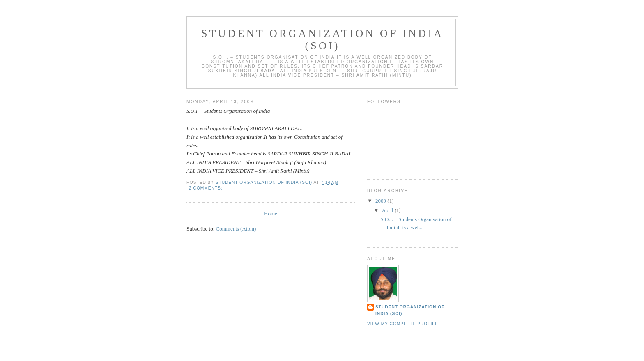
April (388, 210)
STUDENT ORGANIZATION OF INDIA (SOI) (410, 310)
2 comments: (206, 188)
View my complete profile (403, 324)
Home (271, 214)
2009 (381, 201)
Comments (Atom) (236, 229)
